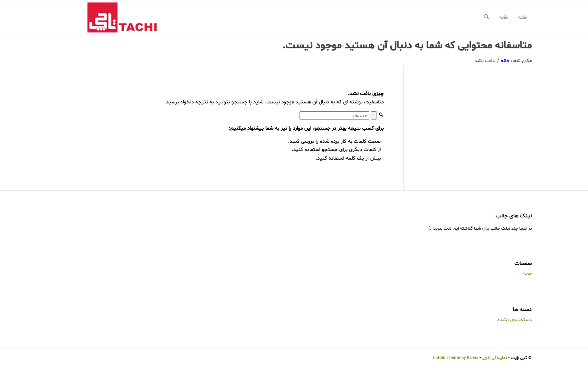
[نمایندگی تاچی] (115, 18)
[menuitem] (486, 18)
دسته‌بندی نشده (514, 320)
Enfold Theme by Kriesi (456, 358)
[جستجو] (486, 18)
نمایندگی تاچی (495, 358)
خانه (522, 18)
